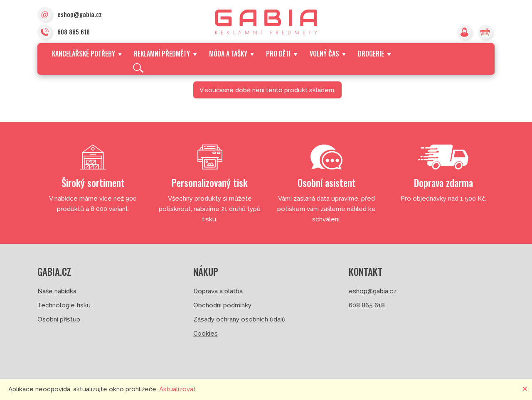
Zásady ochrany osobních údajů (239, 319)
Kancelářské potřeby (87, 54)
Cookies (206, 334)
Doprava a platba (218, 291)
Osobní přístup (59, 319)
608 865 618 (64, 32)
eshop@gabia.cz (70, 15)
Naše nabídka (57, 291)
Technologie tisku (64, 305)
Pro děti (282, 54)
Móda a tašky (232, 54)
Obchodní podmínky (222, 305)
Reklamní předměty (165, 54)
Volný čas (328, 54)
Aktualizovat (177, 389)
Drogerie (374, 54)
